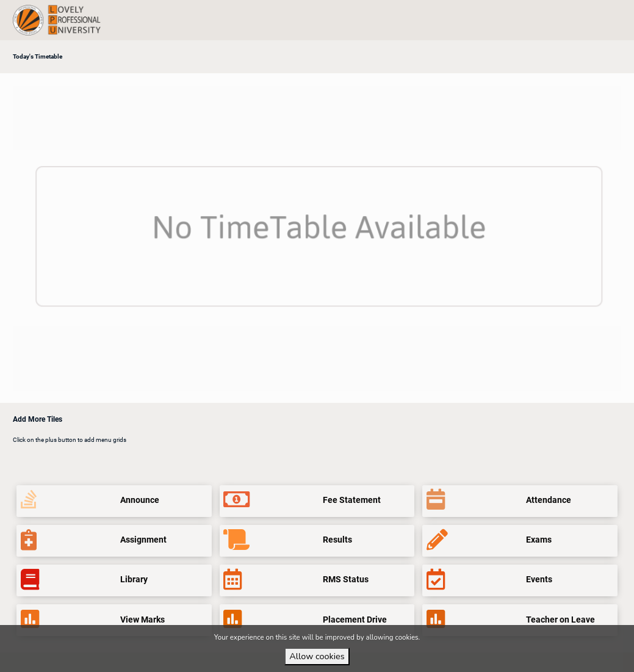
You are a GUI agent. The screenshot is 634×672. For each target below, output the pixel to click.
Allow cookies (317, 656)
